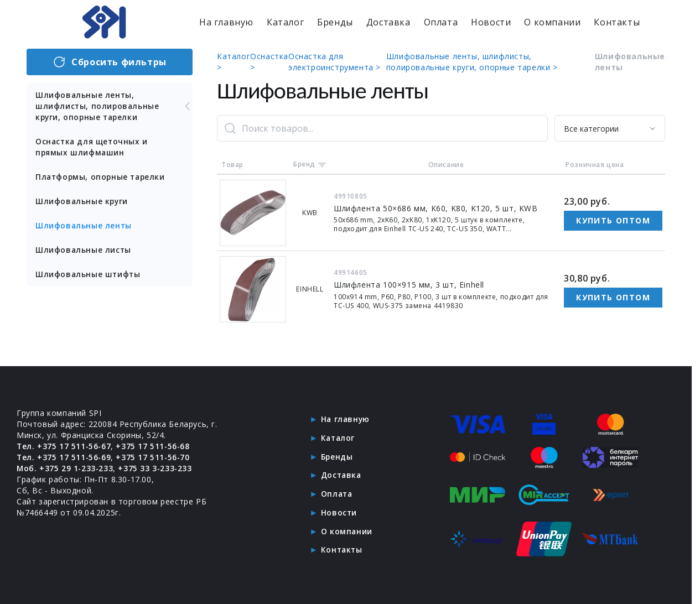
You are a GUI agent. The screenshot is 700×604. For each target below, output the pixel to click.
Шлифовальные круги (83, 201)
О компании (552, 22)
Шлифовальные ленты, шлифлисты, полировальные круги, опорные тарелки (114, 106)
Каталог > (234, 62)
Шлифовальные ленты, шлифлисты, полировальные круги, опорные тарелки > (472, 62)
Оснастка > (269, 62)
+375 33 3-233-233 (157, 467)
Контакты (617, 22)
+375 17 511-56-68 (155, 445)
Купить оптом (613, 220)
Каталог (285, 22)
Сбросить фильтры (110, 62)
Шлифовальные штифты (89, 274)
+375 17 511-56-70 (155, 456)
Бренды (335, 22)
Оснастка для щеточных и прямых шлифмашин (93, 147)
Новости (491, 22)
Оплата (441, 22)
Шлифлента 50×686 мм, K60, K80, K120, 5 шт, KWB (436, 208)
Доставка (388, 22)
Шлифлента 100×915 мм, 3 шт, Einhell (409, 285)
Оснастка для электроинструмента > (335, 62)
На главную (226, 22)
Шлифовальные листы (84, 250)
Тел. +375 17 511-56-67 (64, 445)
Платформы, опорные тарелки (102, 177)
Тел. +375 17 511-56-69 (64, 456)
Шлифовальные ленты (84, 225)
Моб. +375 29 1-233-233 (66, 467)
